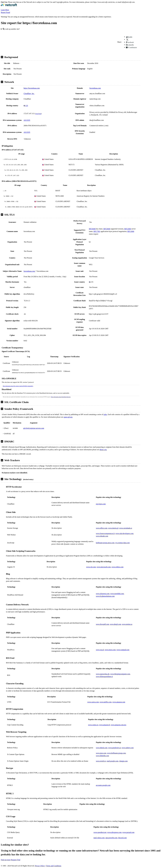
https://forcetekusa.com (32, 88)
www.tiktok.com (102, 748)
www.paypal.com (128, 832)
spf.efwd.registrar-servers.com (34, 428)
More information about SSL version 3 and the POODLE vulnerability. (18, 386)
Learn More (5, 10)
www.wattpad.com (123, 650)
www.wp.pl (100, 650)
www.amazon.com (119, 702)
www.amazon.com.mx (118, 725)
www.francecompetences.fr (105, 533)
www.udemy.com (128, 748)
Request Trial (16, 860)
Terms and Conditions (54, 866)
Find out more (6, 860)
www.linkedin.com (102, 756)
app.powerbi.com (111, 838)
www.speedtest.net (100, 832)
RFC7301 (97, 231)
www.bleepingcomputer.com (120, 674)
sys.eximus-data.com (122, 543)
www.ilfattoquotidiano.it (104, 677)
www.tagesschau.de (103, 674)
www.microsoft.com (104, 567)
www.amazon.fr (105, 725)
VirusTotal (38, 114)
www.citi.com (91, 567)
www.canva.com (93, 702)
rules (105, 414)
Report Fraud (5, 12)
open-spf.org (68, 417)
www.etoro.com (110, 650)
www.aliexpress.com (114, 832)
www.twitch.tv (101, 761)
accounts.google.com (103, 785)
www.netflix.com (106, 702)
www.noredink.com (117, 594)
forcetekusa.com (95, 88)
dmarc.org (103, 450)
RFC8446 (92, 229)
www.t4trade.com (102, 536)
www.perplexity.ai (115, 748)
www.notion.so (127, 624)
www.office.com (102, 528)
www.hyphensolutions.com (105, 596)
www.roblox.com (118, 567)
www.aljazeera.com (103, 594)
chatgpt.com (123, 761)
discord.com (122, 838)
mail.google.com (113, 761)
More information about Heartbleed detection (61, 397)
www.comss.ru (93, 725)
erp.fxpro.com (101, 504)
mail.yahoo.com (99, 838)
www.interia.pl (113, 528)
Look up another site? (11, 29)
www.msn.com (101, 753)
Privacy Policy (40, 866)
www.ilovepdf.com (103, 624)
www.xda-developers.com (124, 533)
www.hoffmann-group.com (116, 753)
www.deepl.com (116, 624)
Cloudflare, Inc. (29, 94)
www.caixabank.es (126, 528)
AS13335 (27, 120)
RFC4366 (128, 229)
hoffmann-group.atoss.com (105, 543)
